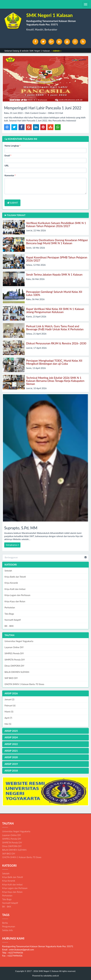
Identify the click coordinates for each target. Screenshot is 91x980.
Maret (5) (9, 712)
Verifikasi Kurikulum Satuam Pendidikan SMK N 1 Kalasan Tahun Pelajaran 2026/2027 (56, 224)
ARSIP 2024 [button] (11, 737)
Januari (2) (9, 699)
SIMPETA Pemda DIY (15, 660)
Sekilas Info (7, 930)
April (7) (8, 718)
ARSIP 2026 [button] (11, 693)
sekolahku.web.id (51, 976)
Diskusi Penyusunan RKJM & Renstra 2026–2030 (56, 343)
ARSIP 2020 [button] (11, 757)
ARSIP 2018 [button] (11, 771)
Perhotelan (10, 607)
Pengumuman (9, 926)
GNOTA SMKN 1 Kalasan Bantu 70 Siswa (24, 684)
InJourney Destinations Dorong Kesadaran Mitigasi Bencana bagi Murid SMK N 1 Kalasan (57, 242)
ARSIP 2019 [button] (11, 764)
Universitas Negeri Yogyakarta (19, 641)
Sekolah (8, 571)
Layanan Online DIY (14, 647)
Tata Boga (9, 614)
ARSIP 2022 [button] (11, 744)
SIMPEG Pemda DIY (14, 653)
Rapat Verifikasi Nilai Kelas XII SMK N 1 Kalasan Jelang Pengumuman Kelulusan (55, 310)
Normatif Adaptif (13, 620)
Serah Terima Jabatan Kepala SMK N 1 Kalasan (54, 274)
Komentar (10, 175)
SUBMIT (12, 203)
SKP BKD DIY (11, 678)
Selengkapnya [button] (12, 545)
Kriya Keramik (11, 583)
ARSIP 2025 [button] (11, 731)
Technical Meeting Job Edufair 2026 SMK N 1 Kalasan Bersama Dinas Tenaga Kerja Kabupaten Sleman (55, 381)
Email (8, 155)
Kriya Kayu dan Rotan (15, 601)
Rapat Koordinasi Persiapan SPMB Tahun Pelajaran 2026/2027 (57, 259)
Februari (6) (10, 705)
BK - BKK (9, 626)
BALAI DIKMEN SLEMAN (17, 672)
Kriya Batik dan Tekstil (15, 577)
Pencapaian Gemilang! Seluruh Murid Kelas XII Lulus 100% (54, 293)
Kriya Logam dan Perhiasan (17, 595)
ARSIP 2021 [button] (11, 751)
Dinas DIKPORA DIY (14, 666)
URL (7, 166)
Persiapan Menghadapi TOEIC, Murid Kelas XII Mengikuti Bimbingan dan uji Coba (54, 362)
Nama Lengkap (12, 146)
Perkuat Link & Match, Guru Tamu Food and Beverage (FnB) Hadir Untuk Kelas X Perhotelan (55, 328)
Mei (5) (8, 724)
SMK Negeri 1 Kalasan (48, 971)
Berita (5, 923)
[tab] (45, 693)
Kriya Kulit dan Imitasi (15, 589)
